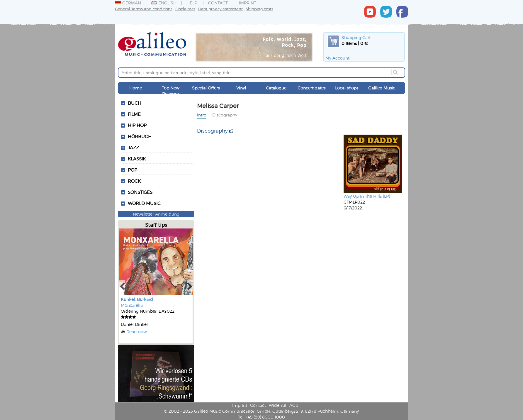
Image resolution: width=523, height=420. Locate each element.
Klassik (137, 159)
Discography (225, 115)
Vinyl (241, 88)
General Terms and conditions (144, 9)
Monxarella (132, 305)
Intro (202, 115)
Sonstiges (140, 192)
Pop (133, 170)
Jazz (133, 148)
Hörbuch (140, 136)
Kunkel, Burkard (137, 299)
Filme (134, 114)
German (128, 3)
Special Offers (206, 88)
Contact (218, 3)
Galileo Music (382, 88)
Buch (135, 103)
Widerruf (278, 405)
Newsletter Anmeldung (156, 214)
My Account (337, 58)
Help (192, 3)
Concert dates (311, 88)
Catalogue (276, 88)
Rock (134, 181)
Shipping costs (259, 9)
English (164, 3)
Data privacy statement (220, 9)
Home (136, 88)
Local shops (347, 88)
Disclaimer (185, 9)
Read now (137, 332)
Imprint (248, 3)
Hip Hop (137, 125)
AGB (294, 405)
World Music (144, 203)
